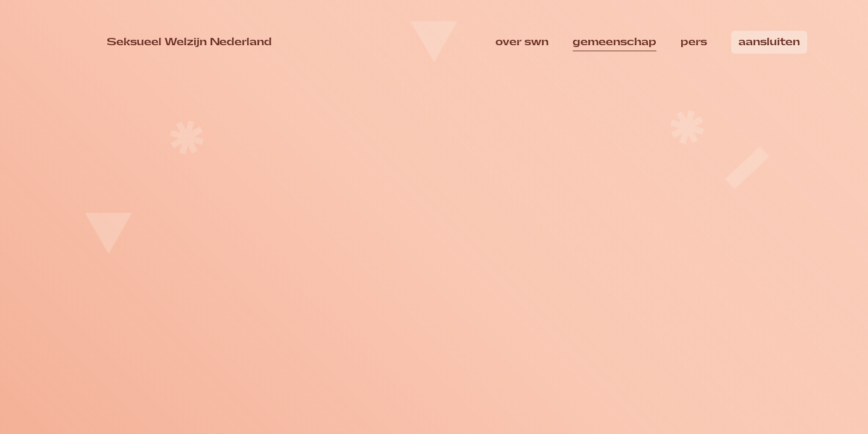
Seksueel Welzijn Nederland (189, 41)
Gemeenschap (615, 42)
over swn (522, 42)
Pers (694, 42)
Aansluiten (769, 42)
